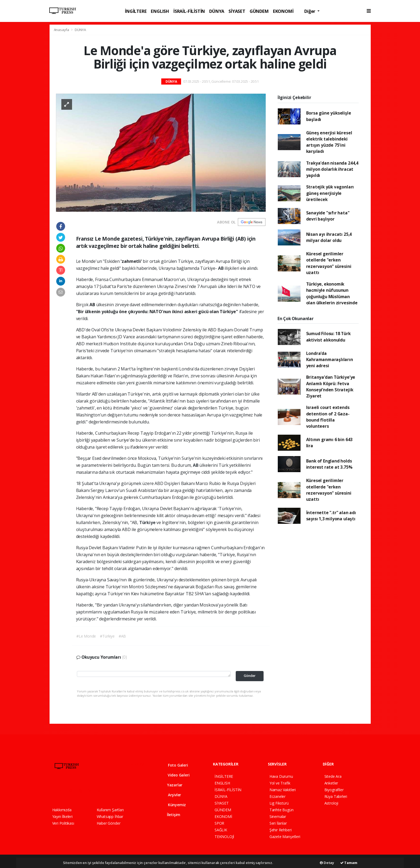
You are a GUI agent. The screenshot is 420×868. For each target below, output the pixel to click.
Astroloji (331, 803)
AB (221, 268)
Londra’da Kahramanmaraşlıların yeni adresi (330, 360)
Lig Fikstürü (279, 803)
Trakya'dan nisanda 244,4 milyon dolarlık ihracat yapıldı (332, 169)
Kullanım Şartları (110, 810)
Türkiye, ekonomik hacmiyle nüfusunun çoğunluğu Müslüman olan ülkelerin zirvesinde (332, 293)
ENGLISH (160, 11)
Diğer (310, 11)
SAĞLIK (221, 830)
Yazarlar (171, 785)
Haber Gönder (109, 823)
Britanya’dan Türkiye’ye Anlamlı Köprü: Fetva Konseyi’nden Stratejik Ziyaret (331, 386)
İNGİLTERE (136, 11)
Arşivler (171, 795)
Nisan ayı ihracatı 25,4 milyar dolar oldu (329, 237)
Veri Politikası (63, 823)
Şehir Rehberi (281, 830)
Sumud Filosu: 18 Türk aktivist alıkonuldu (328, 337)
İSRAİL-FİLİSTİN (189, 11)
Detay (327, 863)
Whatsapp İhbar (110, 816)
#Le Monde (86, 636)
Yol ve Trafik (280, 783)
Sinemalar (278, 816)
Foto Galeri (174, 765)
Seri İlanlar (278, 823)
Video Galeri (175, 775)
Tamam (349, 863)
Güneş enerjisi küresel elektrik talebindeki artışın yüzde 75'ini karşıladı (329, 142)
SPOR (219, 823)
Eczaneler (277, 796)
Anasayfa (62, 30)
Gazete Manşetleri (285, 837)
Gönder (250, 676)
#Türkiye (107, 636)
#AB (122, 636)
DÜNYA (217, 11)
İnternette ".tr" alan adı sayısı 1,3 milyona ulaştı (331, 516)
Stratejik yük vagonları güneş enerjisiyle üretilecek (330, 193)
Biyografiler (334, 790)
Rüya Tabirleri (336, 796)
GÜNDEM (259, 11)
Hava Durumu (281, 776)
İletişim (170, 815)
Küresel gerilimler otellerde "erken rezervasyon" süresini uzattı (329, 263)
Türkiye (148, 522)
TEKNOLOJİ (224, 837)
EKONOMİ (283, 11)
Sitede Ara (333, 776)
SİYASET (237, 11)
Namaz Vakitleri (283, 790)
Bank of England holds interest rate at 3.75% (329, 464)
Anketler (331, 783)
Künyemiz (173, 805)
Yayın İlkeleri (62, 816)
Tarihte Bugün (282, 810)
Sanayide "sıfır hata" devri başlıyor (328, 216)
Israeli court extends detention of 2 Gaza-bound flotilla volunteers (328, 417)
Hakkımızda (62, 810)
